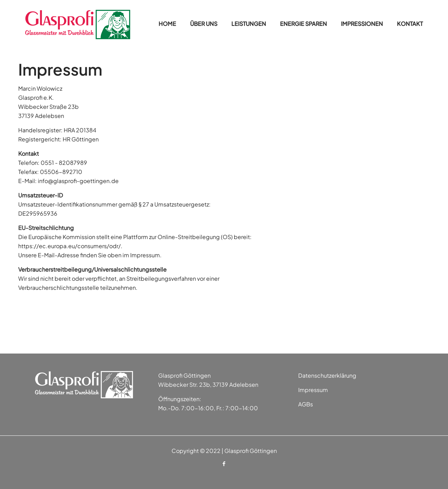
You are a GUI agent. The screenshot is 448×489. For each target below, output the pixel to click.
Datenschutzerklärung (327, 375)
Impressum (313, 390)
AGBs (306, 404)
